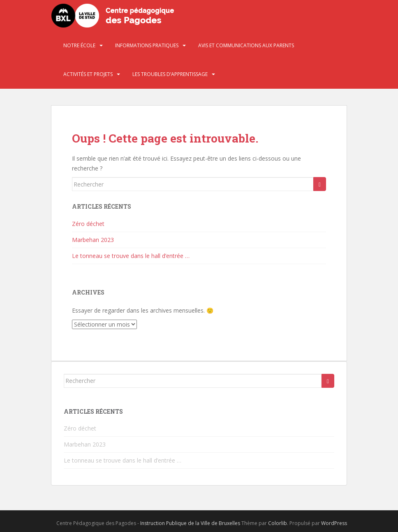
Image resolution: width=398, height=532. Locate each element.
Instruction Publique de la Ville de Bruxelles (190, 523)
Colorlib (278, 523)
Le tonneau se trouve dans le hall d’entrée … (131, 256)
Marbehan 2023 (93, 240)
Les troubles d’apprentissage (170, 74)
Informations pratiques (147, 45)
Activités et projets (88, 74)
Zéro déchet (88, 224)
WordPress (334, 523)
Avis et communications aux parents (246, 45)
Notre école (79, 45)
